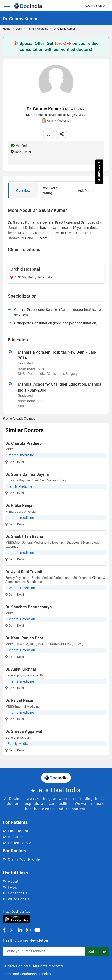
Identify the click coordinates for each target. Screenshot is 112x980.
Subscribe (97, 952)
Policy (46, 974)
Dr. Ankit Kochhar (21, 669)
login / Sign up (96, 6)
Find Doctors (19, 831)
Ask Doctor (86, 191)
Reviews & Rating (50, 190)
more (44, 238)
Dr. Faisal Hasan (20, 700)
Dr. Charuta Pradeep (24, 443)
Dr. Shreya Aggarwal (24, 731)
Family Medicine (38, 29)
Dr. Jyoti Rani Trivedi (24, 572)
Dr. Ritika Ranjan (20, 505)
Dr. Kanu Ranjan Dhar (24, 638)
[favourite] (48, 134)
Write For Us (19, 899)
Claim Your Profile (24, 859)
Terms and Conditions (20, 974)
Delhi (19, 29)
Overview (23, 191)
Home (7, 29)
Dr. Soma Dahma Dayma (27, 474)
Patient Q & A (20, 843)
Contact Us (18, 893)
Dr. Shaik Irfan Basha (24, 536)
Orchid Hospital (25, 269)
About (13, 881)
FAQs (13, 887)
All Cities (16, 837)
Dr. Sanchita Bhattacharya (29, 607)
